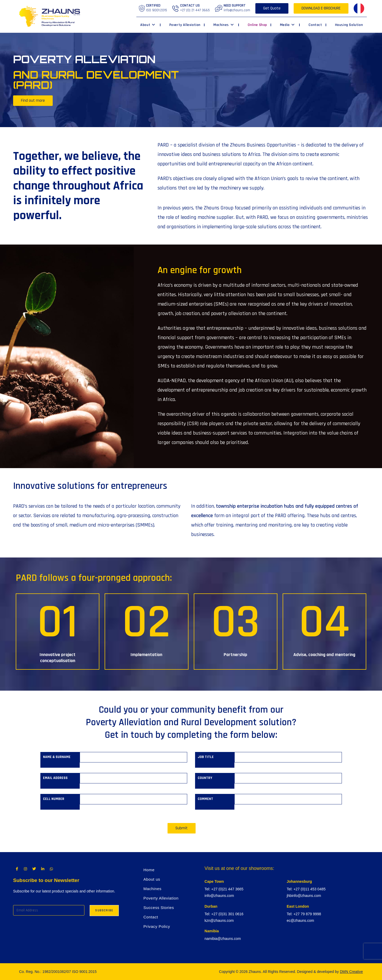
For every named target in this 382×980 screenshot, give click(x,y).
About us (152, 879)
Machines (152, 889)
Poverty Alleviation (161, 898)
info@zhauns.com (237, 10)
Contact (151, 917)
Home (149, 870)
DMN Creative (351, 972)
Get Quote (272, 8)
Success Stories (159, 908)
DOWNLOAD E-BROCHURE (321, 8)
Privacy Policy (157, 926)
